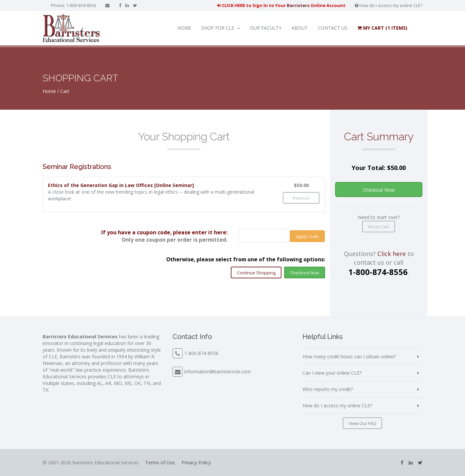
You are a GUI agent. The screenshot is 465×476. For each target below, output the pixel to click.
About (300, 28)
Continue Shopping (256, 273)
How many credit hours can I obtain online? (349, 356)
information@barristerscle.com (218, 371)
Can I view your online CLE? (332, 373)
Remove (301, 198)
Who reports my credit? (328, 389)
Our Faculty (266, 28)
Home (184, 28)
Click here (392, 254)
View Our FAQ (362, 423)
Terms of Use (160, 462)
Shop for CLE (221, 28)
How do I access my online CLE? (389, 5)
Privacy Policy (196, 462)
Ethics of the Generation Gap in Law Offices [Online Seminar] (121, 185)
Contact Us (333, 28)
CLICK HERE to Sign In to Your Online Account (281, 5)
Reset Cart (379, 227)
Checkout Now (305, 273)
